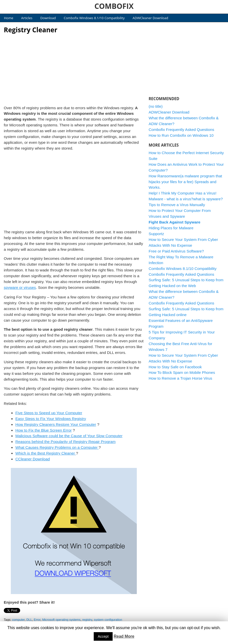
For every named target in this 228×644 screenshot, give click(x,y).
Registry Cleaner (31, 30)
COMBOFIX (114, 6)
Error (37, 620)
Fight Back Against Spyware (174, 222)
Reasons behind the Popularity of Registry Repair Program (66, 442)
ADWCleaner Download (150, 18)
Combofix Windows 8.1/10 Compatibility (94, 18)
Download (48, 18)
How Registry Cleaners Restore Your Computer (56, 424)
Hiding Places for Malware (171, 228)
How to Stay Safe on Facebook (175, 367)
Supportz (156, 234)
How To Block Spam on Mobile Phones (182, 372)
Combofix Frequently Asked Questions (181, 130)
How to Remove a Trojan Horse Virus (180, 378)
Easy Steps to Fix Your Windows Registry (51, 419)
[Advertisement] (74, 68)
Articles (27, 18)
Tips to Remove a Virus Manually (177, 205)
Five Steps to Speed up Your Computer (49, 413)
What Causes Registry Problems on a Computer (57, 447)
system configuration (108, 620)
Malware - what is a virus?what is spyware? (186, 199)
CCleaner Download (33, 459)
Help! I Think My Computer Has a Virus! (183, 193)
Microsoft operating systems (61, 620)
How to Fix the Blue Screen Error (44, 430)
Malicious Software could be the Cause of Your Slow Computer (69, 436)
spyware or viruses (20, 287)
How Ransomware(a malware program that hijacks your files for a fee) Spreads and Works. (185, 182)
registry (87, 620)
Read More (124, 636)
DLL (29, 620)
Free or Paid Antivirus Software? (176, 251)
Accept (103, 636)
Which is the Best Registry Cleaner (46, 453)
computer (18, 620)
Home (9, 18)
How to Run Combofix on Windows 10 (181, 135)
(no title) (156, 106)
